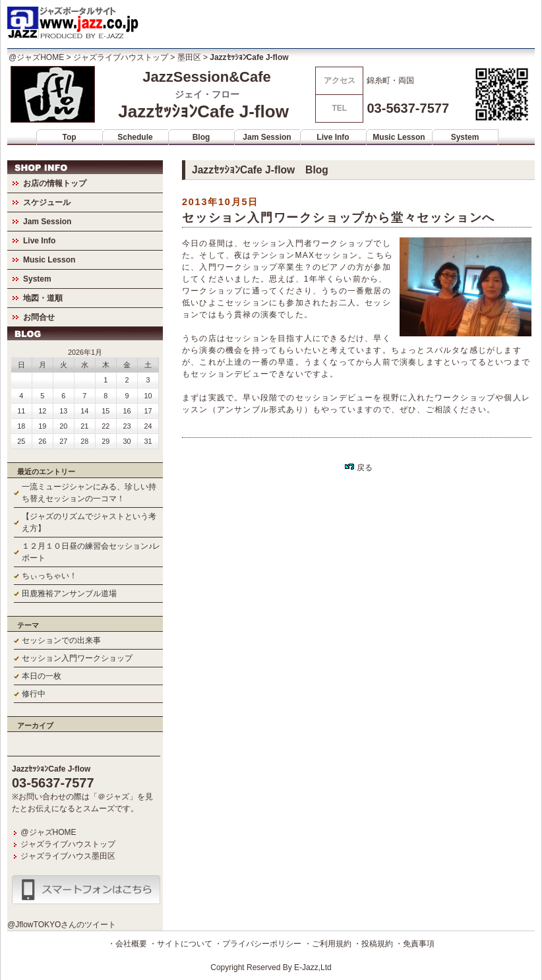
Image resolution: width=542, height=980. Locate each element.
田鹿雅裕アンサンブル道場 (69, 594)
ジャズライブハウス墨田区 (68, 856)
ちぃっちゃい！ (49, 576)
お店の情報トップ (55, 183)
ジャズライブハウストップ (121, 57)
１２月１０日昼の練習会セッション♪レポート (91, 552)
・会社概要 (127, 944)
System (465, 137)
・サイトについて (181, 944)
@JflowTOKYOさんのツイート (62, 925)
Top (69, 137)
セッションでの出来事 (61, 640)
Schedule (135, 137)
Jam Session (267, 137)
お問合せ (39, 317)
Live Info (333, 137)
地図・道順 (43, 298)
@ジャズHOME (36, 57)
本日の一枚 (42, 676)
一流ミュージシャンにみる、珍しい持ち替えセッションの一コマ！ (89, 493)
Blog (201, 137)
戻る (358, 468)
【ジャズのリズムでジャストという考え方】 (89, 522)
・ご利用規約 (328, 944)
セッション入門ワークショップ (77, 658)
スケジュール (47, 202)
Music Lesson (399, 137)
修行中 (34, 694)
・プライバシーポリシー (258, 944)
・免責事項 (415, 944)
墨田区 (189, 57)
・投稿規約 (373, 944)
